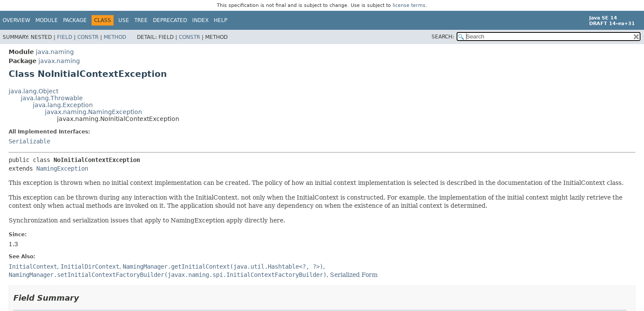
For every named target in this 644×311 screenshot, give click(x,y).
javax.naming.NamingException (94, 112)
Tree (141, 20)
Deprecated (170, 20)
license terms (409, 5)
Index (200, 20)
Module (47, 20)
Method (115, 37)
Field (65, 37)
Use (124, 20)
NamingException (62, 168)
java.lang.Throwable (52, 98)
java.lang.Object (33, 91)
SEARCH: (443, 37)
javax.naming (59, 61)
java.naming (55, 52)
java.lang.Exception (63, 105)
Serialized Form (354, 275)
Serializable (29, 141)
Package (75, 20)
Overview (16, 20)
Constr (88, 37)
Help (220, 20)
